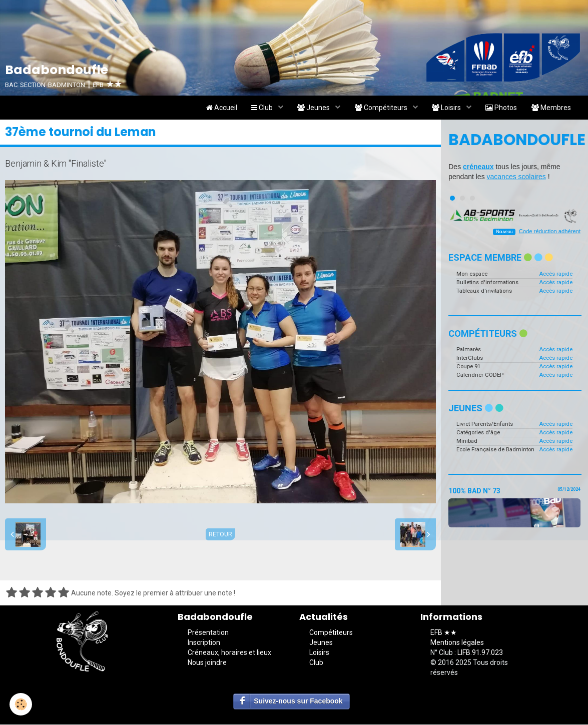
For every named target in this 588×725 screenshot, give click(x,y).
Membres (551, 108)
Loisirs (445, 108)
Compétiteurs (379, 108)
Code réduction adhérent (550, 232)
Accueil (216, 108)
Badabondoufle (514, 141)
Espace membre (501, 258)
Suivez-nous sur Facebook (298, 702)
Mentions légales (457, 643)
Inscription (204, 643)
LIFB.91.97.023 (480, 653)
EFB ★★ (444, 633)
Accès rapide (556, 274)
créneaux (478, 168)
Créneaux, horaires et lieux (229, 653)
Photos (500, 108)
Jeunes (311, 108)
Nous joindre (207, 663)
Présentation (208, 633)
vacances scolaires (516, 178)
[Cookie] (21, 704)
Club (258, 108)
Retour (220, 535)
